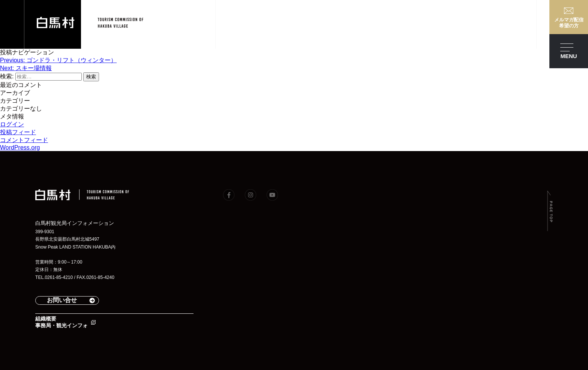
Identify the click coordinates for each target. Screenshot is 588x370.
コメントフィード (24, 140)
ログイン (12, 124)
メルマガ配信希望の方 (569, 23)
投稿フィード (18, 132)
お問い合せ (62, 300)
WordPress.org (20, 148)
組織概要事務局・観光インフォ (61, 322)
